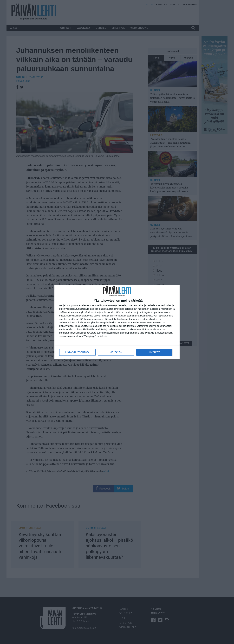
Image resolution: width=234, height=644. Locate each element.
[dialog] (117, 322)
